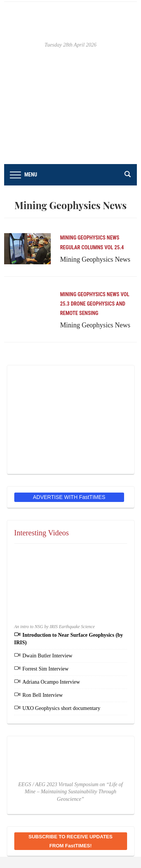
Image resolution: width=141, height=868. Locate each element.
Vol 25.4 (114, 247)
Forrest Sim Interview (46, 669)
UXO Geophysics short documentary (61, 708)
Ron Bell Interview (43, 695)
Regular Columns (82, 247)
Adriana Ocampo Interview (51, 682)
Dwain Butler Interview (48, 656)
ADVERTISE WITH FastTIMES (69, 497)
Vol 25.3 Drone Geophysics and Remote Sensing (95, 304)
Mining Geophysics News (90, 238)
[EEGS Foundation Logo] (71, 419)
